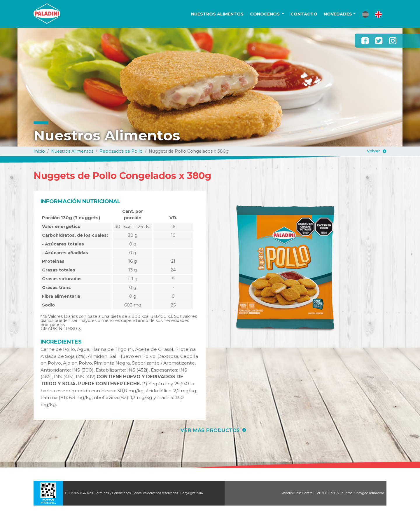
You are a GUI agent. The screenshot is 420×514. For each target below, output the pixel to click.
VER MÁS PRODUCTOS (210, 430)
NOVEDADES (338, 14)
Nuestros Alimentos (72, 151)
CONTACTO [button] (304, 14)
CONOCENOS (265, 14)
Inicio (39, 151)
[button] (365, 14)
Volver (373, 151)
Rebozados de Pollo (121, 151)
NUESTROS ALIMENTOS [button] (217, 14)
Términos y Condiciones (113, 493)
